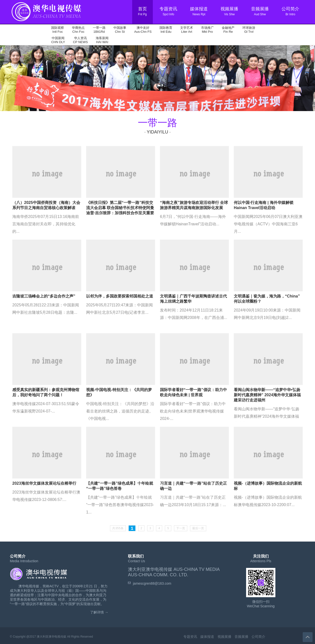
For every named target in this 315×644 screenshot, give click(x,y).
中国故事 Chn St (120, 30)
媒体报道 (207, 637)
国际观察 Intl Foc (58, 30)
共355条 (118, 528)
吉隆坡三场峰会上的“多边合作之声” (44, 296)
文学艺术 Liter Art (187, 30)
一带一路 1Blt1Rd (99, 30)
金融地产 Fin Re (228, 30)
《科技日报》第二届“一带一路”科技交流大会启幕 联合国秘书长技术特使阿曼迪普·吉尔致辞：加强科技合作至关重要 (120, 208)
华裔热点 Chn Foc (78, 30)
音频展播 (241, 637)
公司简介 (258, 637)
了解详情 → (99, 612)
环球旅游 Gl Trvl (249, 30)
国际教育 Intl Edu (166, 30)
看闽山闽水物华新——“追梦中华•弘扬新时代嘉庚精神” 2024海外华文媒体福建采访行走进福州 (267, 395)
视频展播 (224, 637)
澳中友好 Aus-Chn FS (143, 30)
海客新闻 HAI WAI (102, 40)
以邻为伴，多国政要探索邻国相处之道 (120, 296)
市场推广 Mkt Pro (207, 30)
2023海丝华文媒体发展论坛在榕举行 (44, 483)
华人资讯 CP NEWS (80, 40)
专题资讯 (190, 637)
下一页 (181, 528)
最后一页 (198, 528)
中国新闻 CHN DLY (58, 40)
